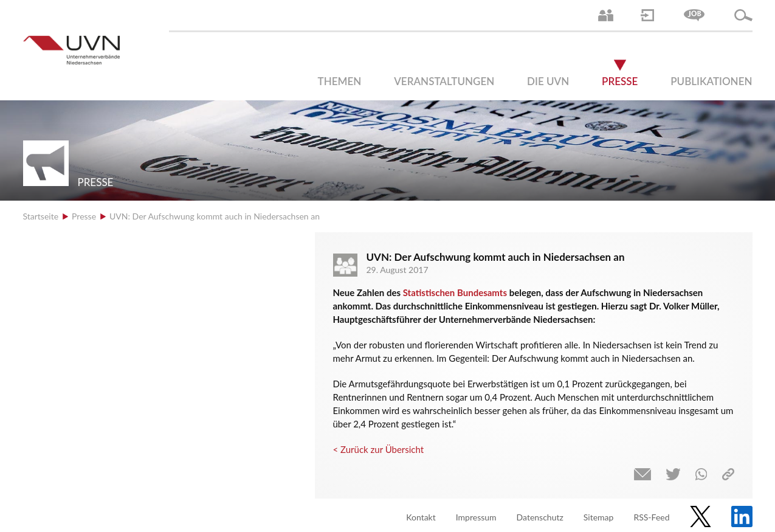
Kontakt (421, 517)
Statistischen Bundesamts (456, 292)
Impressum (476, 517)
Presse (620, 81)
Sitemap (599, 517)
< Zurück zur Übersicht (379, 449)
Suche (743, 15)
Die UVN (548, 81)
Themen (340, 81)
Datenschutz (540, 517)
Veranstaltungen (444, 81)
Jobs (694, 15)
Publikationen (711, 81)
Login (647, 15)
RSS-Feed (651, 517)
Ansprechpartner (606, 15)
